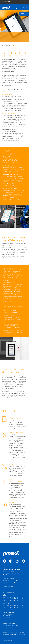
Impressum (6, 632)
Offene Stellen (7, 618)
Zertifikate (23, 635)
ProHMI (14, 45)
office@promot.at (8, 586)
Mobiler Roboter (8, 614)
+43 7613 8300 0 (12, 579)
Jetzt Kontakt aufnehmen (10, 625)
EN (26, 8)
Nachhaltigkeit (7, 635)
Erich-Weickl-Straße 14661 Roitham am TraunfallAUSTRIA (11, 572)
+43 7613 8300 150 (14, 581)
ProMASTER (7, 616)
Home (3, 45)
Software (8, 45)
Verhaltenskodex (15, 635)
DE (24, 8)
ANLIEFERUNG (7, 604)
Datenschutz (14, 632)
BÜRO (5, 595)
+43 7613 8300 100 (12, 582)
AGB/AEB (21, 632)
